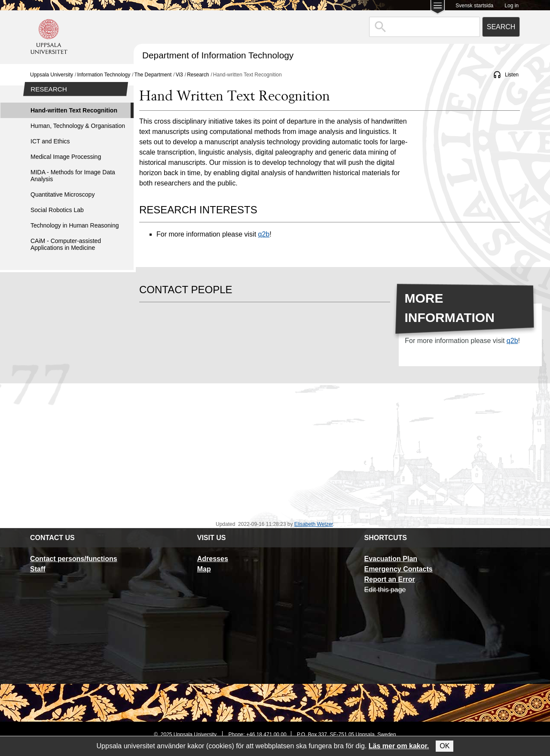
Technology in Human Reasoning (75, 225)
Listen (512, 75)
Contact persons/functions (74, 559)
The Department (153, 75)
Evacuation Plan (391, 559)
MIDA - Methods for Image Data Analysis (73, 176)
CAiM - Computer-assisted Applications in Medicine (66, 244)
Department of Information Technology (218, 55)
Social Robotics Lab (57, 210)
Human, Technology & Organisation (78, 126)
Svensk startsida (474, 6)
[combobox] (425, 27)
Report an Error (389, 579)
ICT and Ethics (50, 141)
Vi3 (179, 75)
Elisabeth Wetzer (314, 524)
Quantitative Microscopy (63, 194)
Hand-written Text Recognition (74, 110)
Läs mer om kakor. (399, 746)
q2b (264, 234)
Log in (512, 6)
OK (445, 746)
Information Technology (104, 75)
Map (204, 569)
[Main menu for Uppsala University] (438, 8)
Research (198, 75)
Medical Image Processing (66, 157)
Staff (38, 569)
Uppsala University (52, 75)
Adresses (213, 559)
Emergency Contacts (398, 569)
